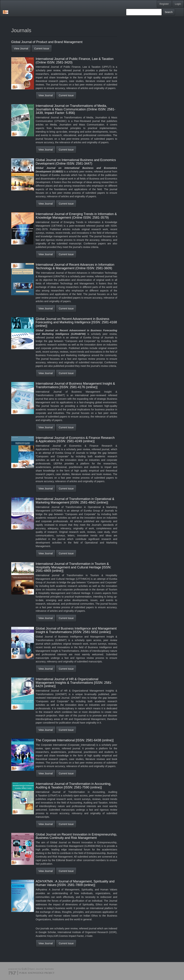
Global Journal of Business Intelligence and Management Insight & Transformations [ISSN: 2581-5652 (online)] (76, 630)
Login (178, 4)
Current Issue (42, 49)
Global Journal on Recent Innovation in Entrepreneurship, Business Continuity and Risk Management (76, 836)
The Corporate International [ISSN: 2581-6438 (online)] (75, 740)
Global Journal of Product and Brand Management (47, 42)
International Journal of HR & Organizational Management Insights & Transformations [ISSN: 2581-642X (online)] (74, 683)
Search (169, 12)
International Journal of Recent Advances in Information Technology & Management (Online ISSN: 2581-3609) (75, 266)
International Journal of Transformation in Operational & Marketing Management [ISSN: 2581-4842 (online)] (75, 501)
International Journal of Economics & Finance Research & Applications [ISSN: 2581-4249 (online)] (75, 440)
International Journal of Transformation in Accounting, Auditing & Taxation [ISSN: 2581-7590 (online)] (74, 786)
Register (164, 4)
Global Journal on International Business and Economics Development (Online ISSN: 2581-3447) (76, 162)
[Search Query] (144, 12)
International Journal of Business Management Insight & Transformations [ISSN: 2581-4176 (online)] (75, 385)
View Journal (21, 49)
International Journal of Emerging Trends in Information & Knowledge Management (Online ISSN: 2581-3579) (76, 216)
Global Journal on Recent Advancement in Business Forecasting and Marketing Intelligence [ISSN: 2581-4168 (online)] (76, 322)
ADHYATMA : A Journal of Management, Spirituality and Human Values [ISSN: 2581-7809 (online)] (75, 883)
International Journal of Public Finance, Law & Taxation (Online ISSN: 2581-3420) (75, 61)
